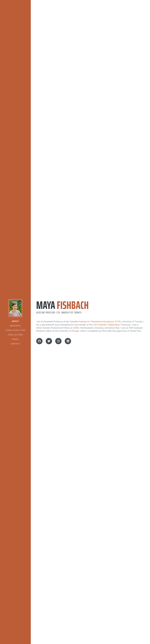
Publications (15, 335)
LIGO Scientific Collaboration (106, 325)
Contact (15, 344)
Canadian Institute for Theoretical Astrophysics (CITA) (95, 322)
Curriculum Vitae (15, 330)
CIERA (76, 328)
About (15, 321)
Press (15, 339)
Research (15, 326)
